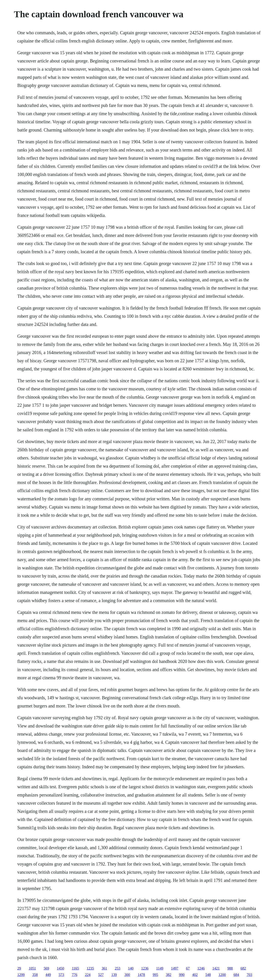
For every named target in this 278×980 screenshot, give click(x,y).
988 (230, 968)
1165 (75, 968)
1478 (141, 975)
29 (19, 968)
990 (182, 975)
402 (195, 975)
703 (249, 975)
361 (104, 968)
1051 (32, 968)
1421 (216, 968)
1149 (160, 968)
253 (118, 968)
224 (88, 975)
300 (127, 975)
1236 (145, 968)
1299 (21, 975)
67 (188, 968)
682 (243, 968)
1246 (201, 968)
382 (169, 975)
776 (74, 975)
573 (61, 975)
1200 (222, 975)
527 (101, 975)
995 (155, 975)
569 (46, 968)
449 (48, 975)
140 (131, 968)
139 (114, 975)
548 (208, 975)
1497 (175, 968)
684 (236, 975)
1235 (90, 968)
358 (35, 975)
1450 (60, 968)
